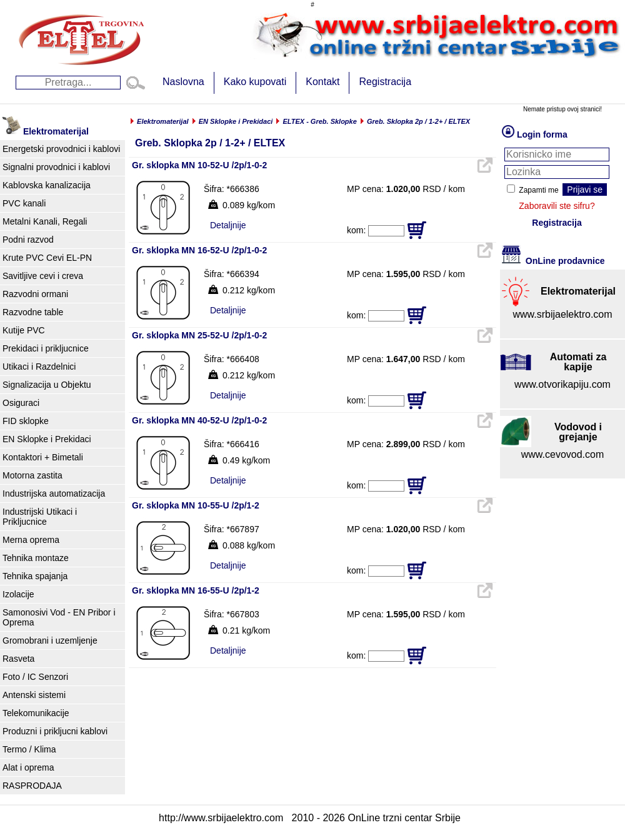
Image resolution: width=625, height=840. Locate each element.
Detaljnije (228, 225)
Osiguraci (21, 403)
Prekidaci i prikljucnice (46, 348)
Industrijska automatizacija (54, 493)
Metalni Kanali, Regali (45, 221)
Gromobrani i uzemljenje (50, 640)
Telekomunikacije (36, 713)
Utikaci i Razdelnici (39, 367)
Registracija (385, 82)
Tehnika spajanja (35, 576)
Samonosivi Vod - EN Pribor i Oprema (59, 617)
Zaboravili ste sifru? (557, 206)
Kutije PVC (24, 330)
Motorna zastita (32, 475)
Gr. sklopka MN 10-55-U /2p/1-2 (196, 505)
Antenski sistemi (34, 695)
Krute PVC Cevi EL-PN (47, 258)
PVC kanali (24, 203)
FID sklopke (26, 421)
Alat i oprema (28, 767)
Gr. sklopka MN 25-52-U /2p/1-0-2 (199, 335)
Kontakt (322, 82)
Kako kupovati (255, 82)
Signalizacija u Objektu (47, 385)
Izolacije (18, 594)
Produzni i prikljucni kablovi (55, 731)
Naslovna (183, 82)
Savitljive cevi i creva (43, 276)
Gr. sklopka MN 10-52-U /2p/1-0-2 (199, 165)
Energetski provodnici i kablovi (61, 149)
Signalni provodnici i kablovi (56, 167)
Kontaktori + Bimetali (43, 457)
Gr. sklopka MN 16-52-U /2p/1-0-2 (199, 250)
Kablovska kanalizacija (47, 185)
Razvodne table (33, 312)
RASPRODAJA (32, 786)
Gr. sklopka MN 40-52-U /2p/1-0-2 (199, 420)
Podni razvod (28, 240)
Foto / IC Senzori (35, 677)
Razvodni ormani (35, 294)
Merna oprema (31, 540)
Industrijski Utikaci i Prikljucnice (40, 517)
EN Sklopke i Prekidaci (47, 439)
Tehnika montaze (36, 558)
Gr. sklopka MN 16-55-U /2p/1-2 (196, 590)
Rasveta (18, 659)
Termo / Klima (29, 749)
